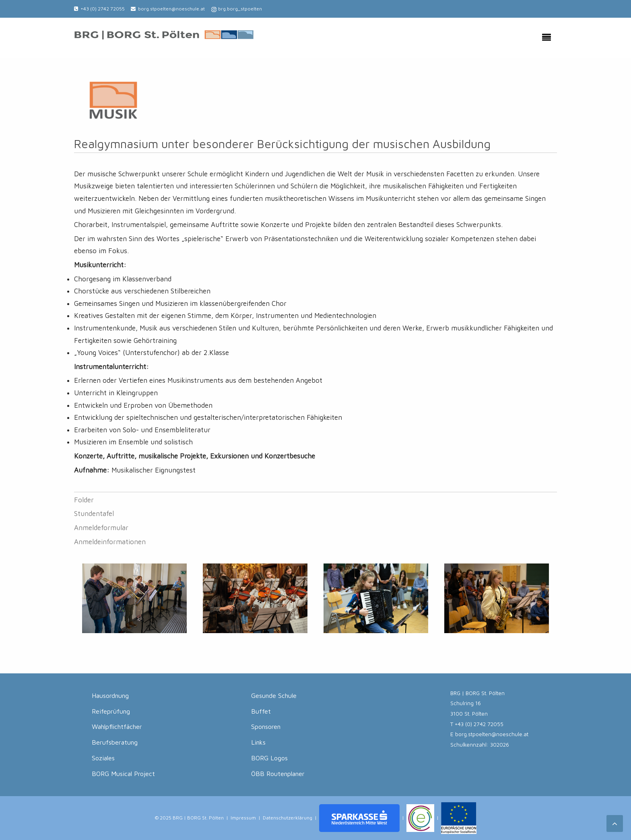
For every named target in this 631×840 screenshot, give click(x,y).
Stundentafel (94, 514)
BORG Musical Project (123, 774)
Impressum (243, 817)
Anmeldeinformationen (110, 542)
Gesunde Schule (274, 696)
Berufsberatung (115, 742)
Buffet (261, 711)
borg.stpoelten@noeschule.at (171, 9)
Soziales (103, 758)
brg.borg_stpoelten (240, 9)
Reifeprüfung (111, 711)
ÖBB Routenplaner (278, 774)
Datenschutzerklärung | (290, 817)
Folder (84, 500)
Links (258, 742)
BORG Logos (269, 758)
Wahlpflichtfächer (117, 726)
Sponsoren (266, 726)
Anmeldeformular (101, 528)
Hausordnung (110, 696)
